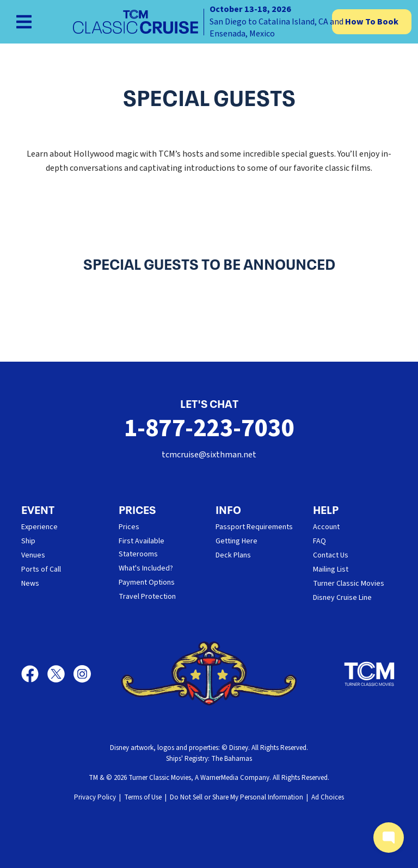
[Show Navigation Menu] (24, 22)
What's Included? (146, 568)
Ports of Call (41, 569)
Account (326, 527)
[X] (60, 674)
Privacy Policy (95, 797)
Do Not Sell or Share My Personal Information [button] (236, 797)
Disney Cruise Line (342, 598)
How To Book (372, 22)
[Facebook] (34, 674)
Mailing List (331, 569)
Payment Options (147, 582)
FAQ (319, 541)
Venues (33, 555)
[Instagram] (82, 674)
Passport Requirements (254, 527)
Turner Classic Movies (349, 584)
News (30, 584)
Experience (39, 527)
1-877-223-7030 (209, 428)
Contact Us (331, 555)
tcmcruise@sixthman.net (209, 455)
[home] (209, 22)
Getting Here (236, 541)
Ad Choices (328, 797)
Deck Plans (233, 555)
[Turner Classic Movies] (370, 674)
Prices (129, 527)
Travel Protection (147, 597)
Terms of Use (143, 797)
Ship (28, 541)
